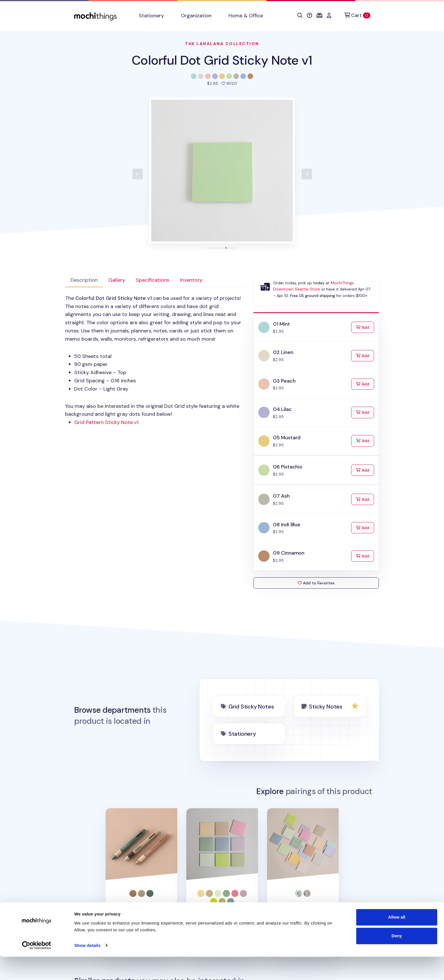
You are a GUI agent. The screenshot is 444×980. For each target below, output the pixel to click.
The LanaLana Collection (222, 44)
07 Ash (281, 496)
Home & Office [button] (246, 16)
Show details (87, 969)
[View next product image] (307, 174)
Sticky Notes (326, 707)
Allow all (397, 941)
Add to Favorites (316, 583)
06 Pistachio (288, 467)
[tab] (208, 248)
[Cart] (357, 15)
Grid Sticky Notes (251, 707)
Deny (397, 959)
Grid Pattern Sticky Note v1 (106, 422)
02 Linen (283, 352)
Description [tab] (84, 280)
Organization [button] (196, 16)
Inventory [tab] (191, 280)
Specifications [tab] (153, 280)
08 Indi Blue (287, 525)
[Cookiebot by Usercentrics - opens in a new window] (37, 969)
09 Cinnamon (289, 553)
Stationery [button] (151, 16)
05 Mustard (287, 438)
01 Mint (281, 324)
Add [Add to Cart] (365, 327)
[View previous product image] (138, 174)
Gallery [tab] (117, 280)
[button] (300, 16)
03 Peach (284, 381)
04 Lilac (282, 409)
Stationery (242, 734)
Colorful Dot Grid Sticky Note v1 (222, 60)
